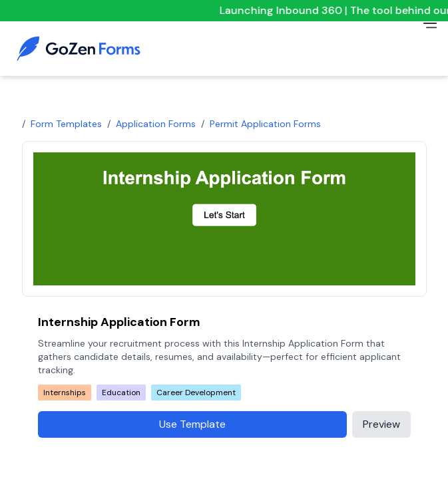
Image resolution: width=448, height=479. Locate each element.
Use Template (192, 424)
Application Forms (156, 124)
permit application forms (265, 124)
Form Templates (66, 124)
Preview (381, 424)
